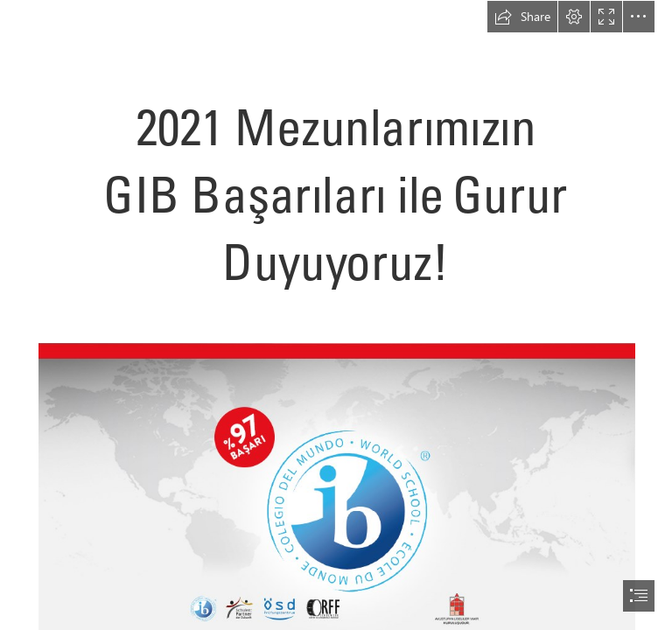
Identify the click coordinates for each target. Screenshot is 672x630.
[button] (522, 17)
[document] (336, 315)
